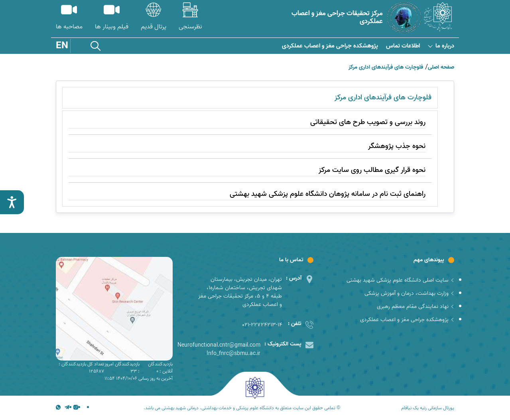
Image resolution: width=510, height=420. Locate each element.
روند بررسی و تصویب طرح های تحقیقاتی (368, 122)
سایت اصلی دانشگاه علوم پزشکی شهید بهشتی (400, 280)
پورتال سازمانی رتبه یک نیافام (428, 408)
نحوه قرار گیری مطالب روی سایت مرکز (372, 170)
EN (62, 46)
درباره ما (441, 46)
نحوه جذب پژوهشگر (397, 146)
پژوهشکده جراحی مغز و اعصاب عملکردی (330, 46)
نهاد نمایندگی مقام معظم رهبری (415, 307)
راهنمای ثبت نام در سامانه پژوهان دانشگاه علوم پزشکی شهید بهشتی (328, 194)
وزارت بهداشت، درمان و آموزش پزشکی (409, 293)
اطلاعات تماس (403, 46)
